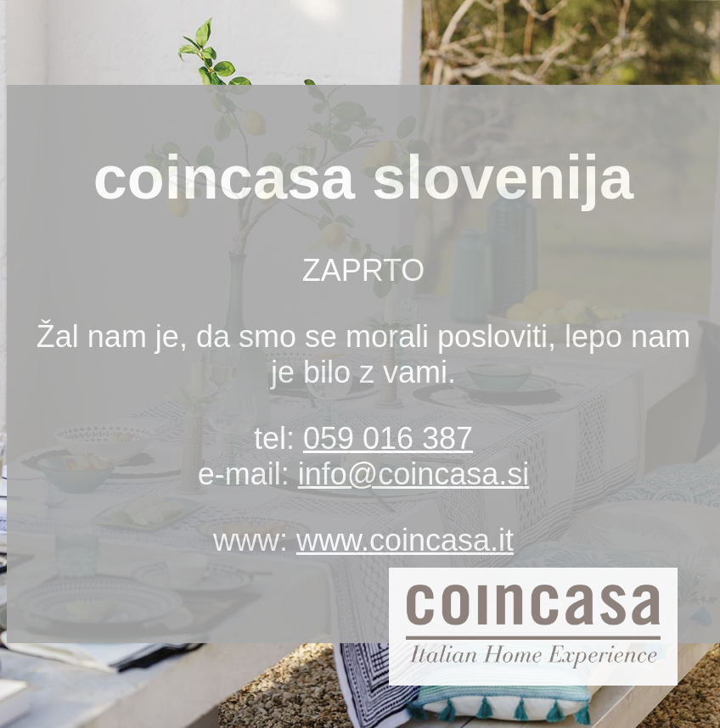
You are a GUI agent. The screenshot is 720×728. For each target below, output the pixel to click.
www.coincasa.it (405, 540)
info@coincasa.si (414, 474)
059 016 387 (388, 438)
